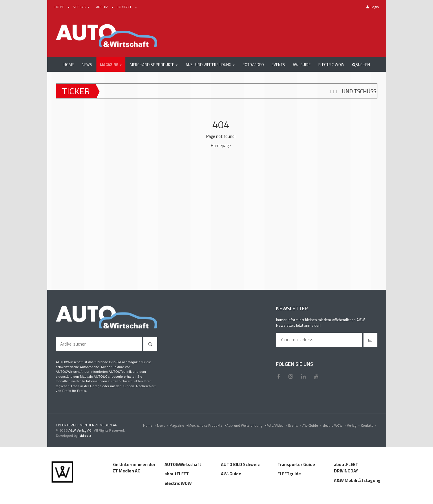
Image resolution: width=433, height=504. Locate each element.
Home (150, 425)
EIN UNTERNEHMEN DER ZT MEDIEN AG (87, 425)
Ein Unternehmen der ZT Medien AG (134, 468)
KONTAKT (125, 7)
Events (295, 425)
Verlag (354, 425)
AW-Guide (312, 425)
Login (373, 7)
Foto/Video (277, 425)
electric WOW (335, 425)
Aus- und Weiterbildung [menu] (246, 425)
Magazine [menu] (179, 425)
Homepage (221, 146)
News (163, 425)
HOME (60, 7)
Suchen (361, 65)
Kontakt (369, 425)
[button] (111, 65)
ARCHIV (102, 7)
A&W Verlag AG (80, 430)
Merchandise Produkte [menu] (207, 425)
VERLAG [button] (82, 7)
